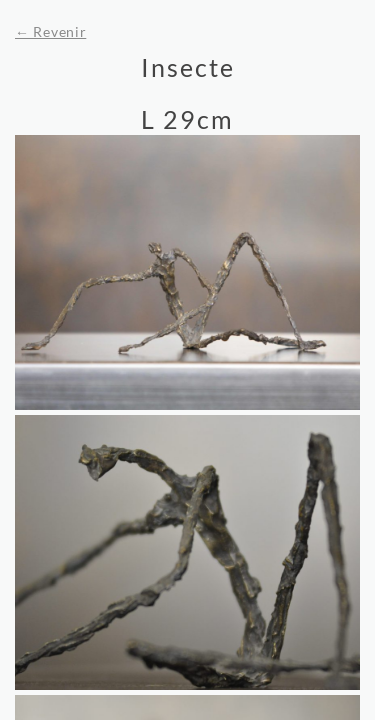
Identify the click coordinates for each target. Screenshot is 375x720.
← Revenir (50, 31)
